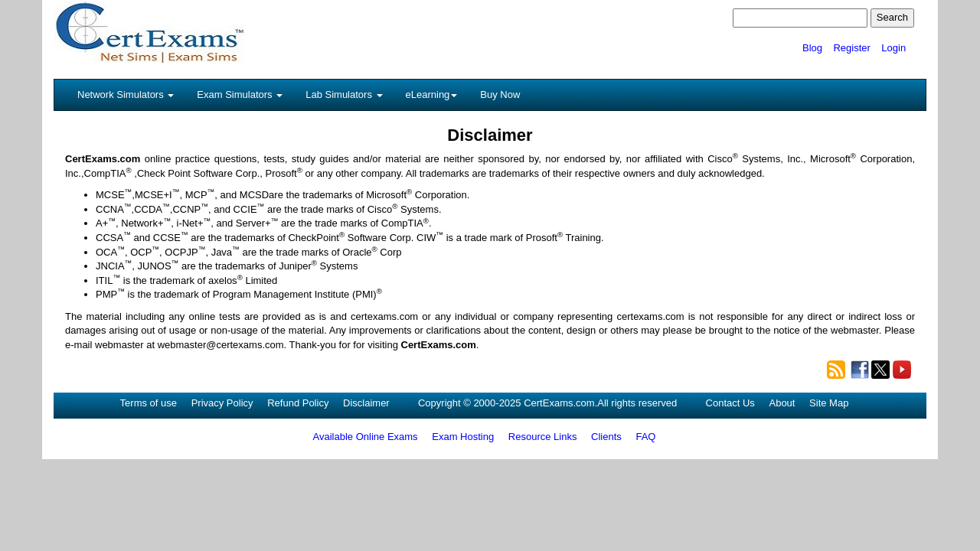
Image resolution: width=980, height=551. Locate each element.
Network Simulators (126, 95)
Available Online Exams (366, 437)
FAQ (645, 437)
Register (851, 48)
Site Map (829, 403)
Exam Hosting (463, 437)
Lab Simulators (344, 95)
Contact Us (730, 403)
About (782, 403)
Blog (812, 48)
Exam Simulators (240, 95)
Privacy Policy (222, 403)
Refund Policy (298, 403)
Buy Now (500, 95)
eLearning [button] (432, 95)
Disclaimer (366, 403)
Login (893, 48)
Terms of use (149, 403)
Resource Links (543, 437)
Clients (606, 437)
